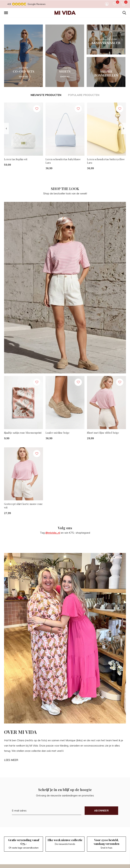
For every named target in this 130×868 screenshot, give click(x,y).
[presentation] (6, 129)
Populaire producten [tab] (84, 95)
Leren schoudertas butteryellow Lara (106, 161)
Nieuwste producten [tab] (46, 95)
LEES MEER (11, 760)
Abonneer (101, 811)
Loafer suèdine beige (58, 433)
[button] (7, 13)
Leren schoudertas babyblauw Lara (63, 161)
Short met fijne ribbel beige (103, 433)
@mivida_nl (53, 533)
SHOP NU (24, 77)
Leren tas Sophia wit (16, 159)
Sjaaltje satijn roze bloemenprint (23, 433)
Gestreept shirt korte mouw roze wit (23, 506)
